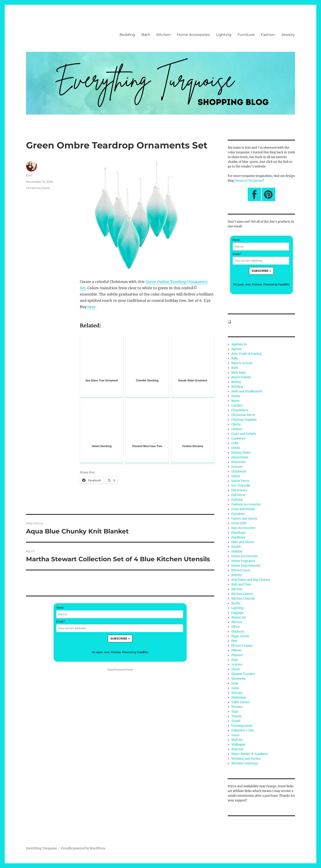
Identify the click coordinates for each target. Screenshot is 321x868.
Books (236, 396)
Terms (118, 670)
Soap (235, 683)
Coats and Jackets (244, 434)
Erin (29, 175)
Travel (236, 721)
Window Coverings (245, 763)
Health (236, 547)
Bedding (127, 35)
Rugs (235, 660)
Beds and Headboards (247, 391)
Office (236, 627)
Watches (237, 749)
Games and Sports (244, 519)
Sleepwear (239, 679)
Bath (146, 35)
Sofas (235, 688)
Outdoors (238, 632)
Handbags (239, 533)
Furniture (246, 35)
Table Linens (241, 702)
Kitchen (164, 35)
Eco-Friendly (241, 486)
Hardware (238, 537)
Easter (236, 476)
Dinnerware (240, 457)
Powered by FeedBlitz (135, 652)
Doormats (239, 462)
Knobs (236, 603)
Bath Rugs (239, 373)
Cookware (238, 438)
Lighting (224, 35)
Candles (237, 406)
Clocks (236, 424)
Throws (237, 707)
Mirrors (237, 622)
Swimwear (239, 697)
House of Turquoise (249, 181)
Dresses (237, 467)
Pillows (236, 650)
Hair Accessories (243, 528)
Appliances (239, 344)
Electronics (239, 490)
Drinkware (239, 471)
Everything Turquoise (41, 848)
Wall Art (237, 740)
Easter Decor (240, 481)
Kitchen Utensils (243, 599)
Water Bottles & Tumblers (250, 754)
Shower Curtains (243, 674)
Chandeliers (240, 410)
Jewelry (288, 35)
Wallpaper (239, 745)
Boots (235, 401)
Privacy (129, 670)
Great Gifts (239, 523)
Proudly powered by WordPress (83, 848)
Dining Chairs (241, 453)
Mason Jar (239, 617)
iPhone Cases (241, 570)
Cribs (235, 443)
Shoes (236, 669)
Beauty (236, 382)
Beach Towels (241, 377)
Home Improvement (246, 566)
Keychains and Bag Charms (251, 580)
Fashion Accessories (246, 504)
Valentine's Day (243, 730)
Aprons (237, 349)
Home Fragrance (243, 561)
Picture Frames (242, 646)
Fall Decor (239, 495)
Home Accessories (193, 35)
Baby (235, 358)
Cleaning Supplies (244, 420)
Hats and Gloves (243, 542)
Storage (237, 693)
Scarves (237, 665)
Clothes (237, 429)
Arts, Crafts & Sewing (246, 354)
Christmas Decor (38, 188)
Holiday (237, 551)
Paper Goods (240, 636)
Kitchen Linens (242, 594)
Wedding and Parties (246, 759)
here (91, 307)
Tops (235, 712)
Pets (234, 641)
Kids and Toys (241, 584)
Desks (236, 448)
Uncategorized (242, 726)
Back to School (242, 363)
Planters (237, 655)
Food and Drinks (243, 509)
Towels (236, 716)
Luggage (237, 613)
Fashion (268, 35)
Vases (235, 735)
